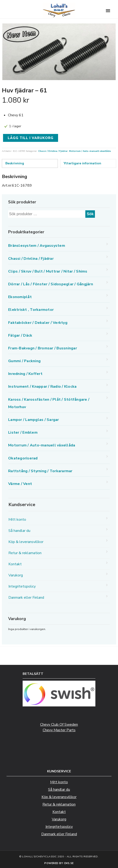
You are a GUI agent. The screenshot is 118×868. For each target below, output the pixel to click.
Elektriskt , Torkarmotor (31, 310)
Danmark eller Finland (26, 598)
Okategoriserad (23, 458)
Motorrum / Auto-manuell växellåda (90, 151)
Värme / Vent (20, 484)
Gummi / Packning (24, 361)
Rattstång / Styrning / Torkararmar (40, 471)
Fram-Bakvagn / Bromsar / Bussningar (43, 348)
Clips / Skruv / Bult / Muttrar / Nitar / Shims (48, 271)
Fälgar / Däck (20, 335)
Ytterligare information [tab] (82, 163)
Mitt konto (17, 520)
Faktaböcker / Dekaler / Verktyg (38, 323)
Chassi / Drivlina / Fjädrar (53, 151)
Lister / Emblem (23, 432)
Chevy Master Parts (59, 730)
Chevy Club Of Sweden (59, 725)
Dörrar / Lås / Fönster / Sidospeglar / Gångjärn (51, 284)
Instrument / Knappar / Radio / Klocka (42, 387)
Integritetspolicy (22, 586)
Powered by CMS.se (59, 863)
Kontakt (15, 564)
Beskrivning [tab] (15, 163)
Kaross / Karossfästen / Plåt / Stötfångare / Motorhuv (49, 403)
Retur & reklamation (25, 553)
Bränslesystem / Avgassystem (37, 246)
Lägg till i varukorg (31, 138)
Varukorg (16, 575)
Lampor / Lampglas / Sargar (34, 420)
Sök (90, 214)
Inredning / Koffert (25, 374)
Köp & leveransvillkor (26, 542)
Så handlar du (19, 531)
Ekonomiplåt (20, 297)
